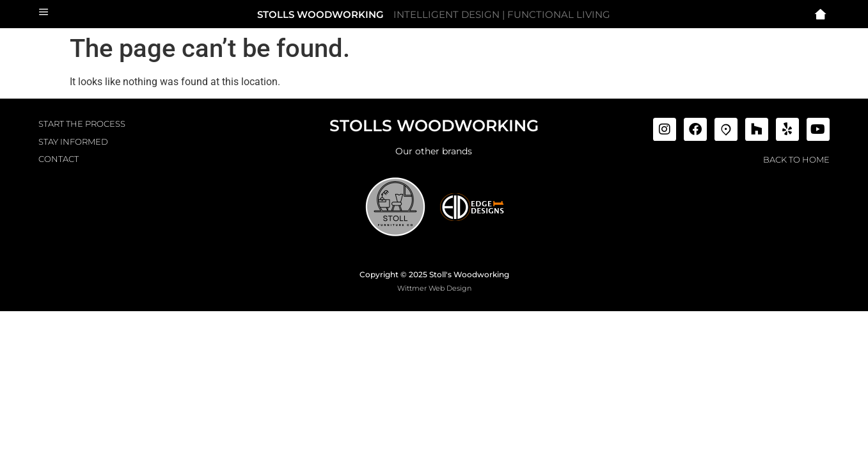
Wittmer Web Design (434, 288)
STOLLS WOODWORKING (320, 14)
